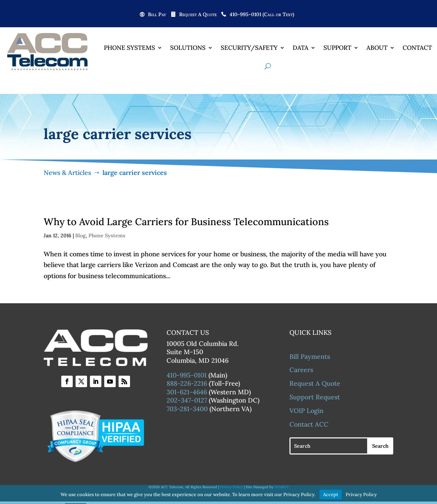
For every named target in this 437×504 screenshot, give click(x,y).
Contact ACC (309, 424)
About (377, 48)
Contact (417, 48)
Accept (331, 495)
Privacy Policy (361, 495)
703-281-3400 (187, 409)
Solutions (188, 48)
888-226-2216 (187, 383)
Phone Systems (129, 48)
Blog (80, 236)
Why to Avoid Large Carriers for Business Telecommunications (186, 222)
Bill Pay (157, 15)
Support (337, 48)
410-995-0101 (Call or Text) (262, 15)
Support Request (315, 397)
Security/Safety (249, 48)
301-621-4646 (187, 392)
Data (301, 48)
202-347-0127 (187, 400)
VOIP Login (306, 411)
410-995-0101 (187, 375)
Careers (301, 370)
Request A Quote (198, 15)
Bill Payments (310, 356)
